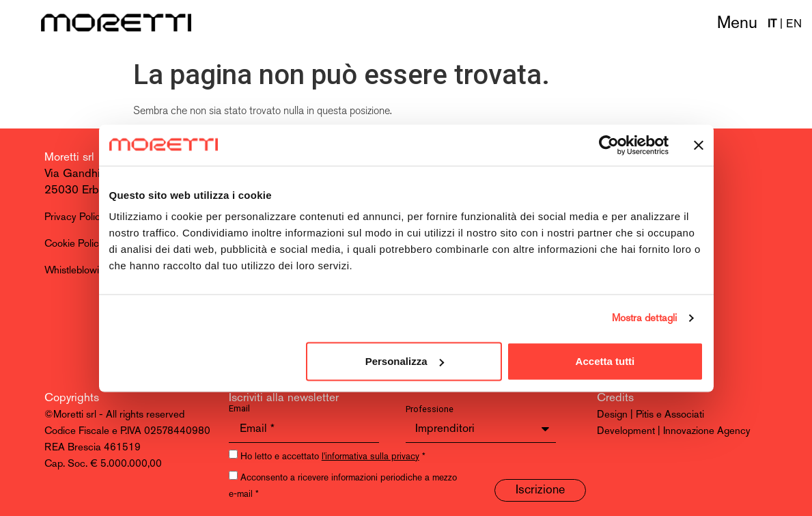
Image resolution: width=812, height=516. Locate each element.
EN (794, 24)
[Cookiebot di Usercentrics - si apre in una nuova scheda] (609, 145)
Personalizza (405, 361)
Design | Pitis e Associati (650, 415)
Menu (737, 24)
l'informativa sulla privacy (370, 457)
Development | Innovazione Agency (674, 432)
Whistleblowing (77, 271)
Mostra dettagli (645, 318)
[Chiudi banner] (699, 145)
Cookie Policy (74, 244)
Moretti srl (69, 158)
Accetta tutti (605, 361)
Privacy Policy (75, 218)
